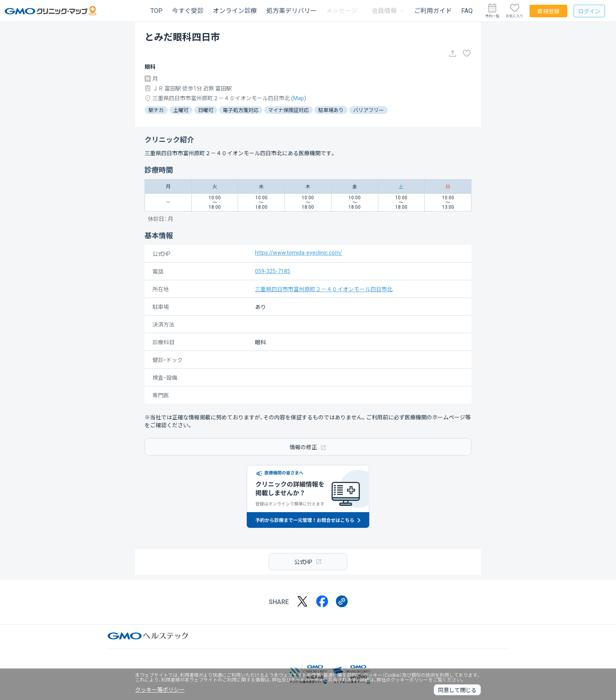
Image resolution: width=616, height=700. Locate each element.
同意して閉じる (457, 690)
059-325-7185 (273, 271)
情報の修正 (308, 447)
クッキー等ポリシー (160, 690)
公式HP (308, 561)
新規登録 (548, 11)
